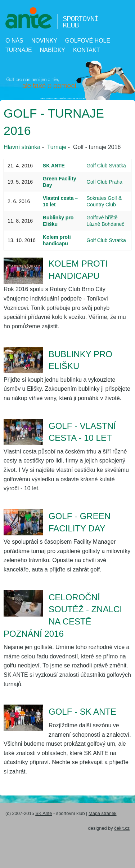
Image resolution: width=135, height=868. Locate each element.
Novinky (44, 41)
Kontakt (86, 50)
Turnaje (19, 50)
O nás (14, 41)
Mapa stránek (103, 813)
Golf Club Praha (104, 182)
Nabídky (53, 50)
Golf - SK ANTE (82, 712)
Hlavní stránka (22, 147)
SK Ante (44, 813)
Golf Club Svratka (106, 166)
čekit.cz (122, 828)
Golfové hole (88, 41)
